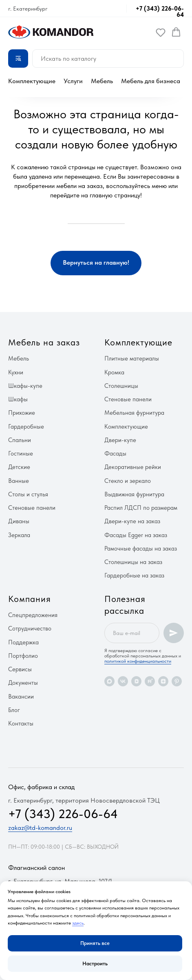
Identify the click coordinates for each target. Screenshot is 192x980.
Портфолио (23, 656)
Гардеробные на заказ (134, 575)
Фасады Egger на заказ (136, 535)
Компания (30, 599)
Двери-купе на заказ (132, 521)
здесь (78, 923)
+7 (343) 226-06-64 (160, 12)
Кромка (114, 372)
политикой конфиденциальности (138, 661)
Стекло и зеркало (128, 481)
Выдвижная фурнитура (134, 494)
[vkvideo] (136, 681)
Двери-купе (120, 440)
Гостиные (21, 453)
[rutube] (150, 681)
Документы (23, 683)
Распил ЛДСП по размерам (141, 508)
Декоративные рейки (133, 467)
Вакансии (21, 697)
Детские (19, 467)
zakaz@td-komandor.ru (40, 828)
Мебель (102, 81)
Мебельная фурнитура (134, 413)
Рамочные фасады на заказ (141, 549)
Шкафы (18, 399)
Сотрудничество (30, 628)
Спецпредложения (33, 615)
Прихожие (22, 413)
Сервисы (20, 669)
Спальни (20, 440)
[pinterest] (177, 681)
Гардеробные (26, 427)
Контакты (21, 723)
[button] (161, 32)
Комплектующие (32, 81)
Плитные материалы (132, 358)
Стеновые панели (32, 508)
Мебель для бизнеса (151, 81)
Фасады (115, 453)
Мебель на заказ (44, 342)
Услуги (73, 81)
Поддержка (23, 642)
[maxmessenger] (109, 681)
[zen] (163, 681)
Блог (14, 710)
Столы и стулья (28, 494)
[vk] (123, 681)
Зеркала (19, 535)
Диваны (19, 521)
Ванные (19, 481)
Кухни (16, 372)
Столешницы (121, 386)
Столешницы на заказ (133, 562)
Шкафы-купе (25, 386)
